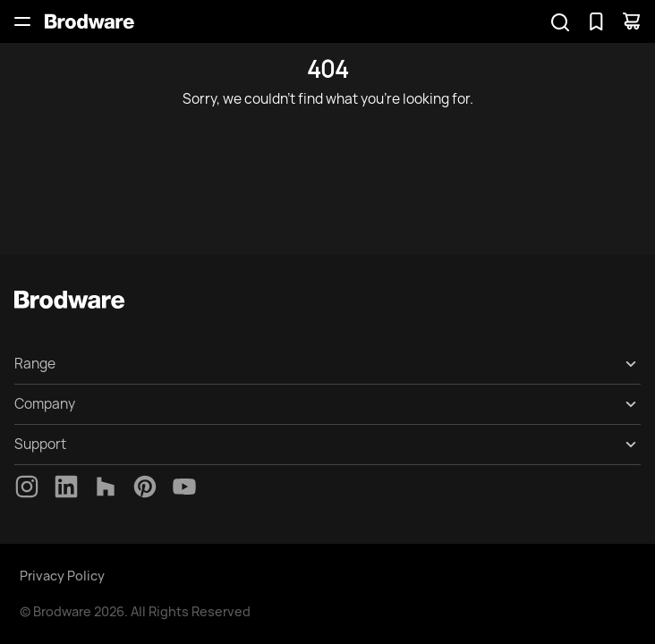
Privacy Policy (62, 576)
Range (35, 364)
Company (45, 404)
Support (40, 444)
